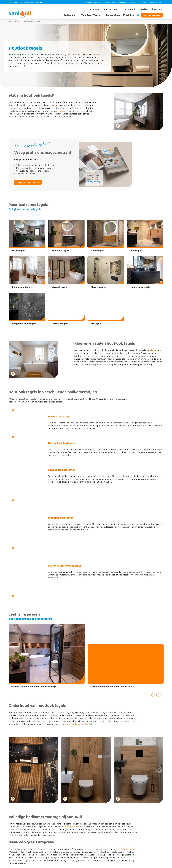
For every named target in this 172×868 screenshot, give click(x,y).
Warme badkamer (59, 417)
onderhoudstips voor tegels (78, 663)
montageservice (72, 766)
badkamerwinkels (127, 788)
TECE (122, 2)
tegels (61, 111)
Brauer (140, 2)
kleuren (154, 350)
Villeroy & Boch (150, 2)
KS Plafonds (163, 2)
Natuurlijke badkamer (62, 443)
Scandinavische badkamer (65, 523)
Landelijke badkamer (62, 470)
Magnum (131, 2)
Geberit (115, 2)
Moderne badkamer (61, 497)
